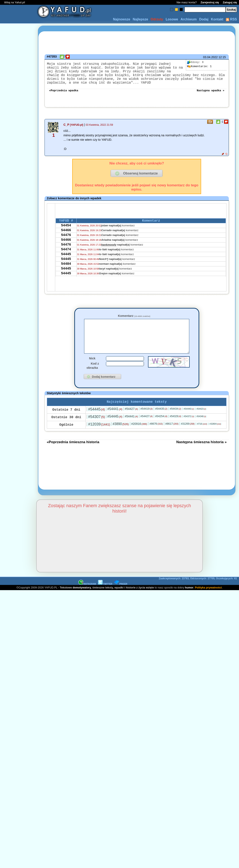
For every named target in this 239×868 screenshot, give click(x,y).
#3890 (121, 437)
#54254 (161, 429)
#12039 (99, 437)
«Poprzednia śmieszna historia (73, 455)
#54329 (176, 429)
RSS (231, 19)
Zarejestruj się (210, 2)
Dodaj (204, 19)
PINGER (121, 597)
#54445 (96, 422)
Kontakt (217, 19)
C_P (66, 130)
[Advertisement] (18, 384)
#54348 (201, 429)
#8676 (156, 437)
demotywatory (82, 600)
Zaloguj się (230, 2)
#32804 (215, 437)
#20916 (139, 437)
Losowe (172, 19)
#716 (202, 437)
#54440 (189, 422)
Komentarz (134, 322)
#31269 (188, 437)
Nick (92, 370)
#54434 (176, 422)
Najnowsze (122, 19)
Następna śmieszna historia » (202, 455)
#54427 (131, 422)
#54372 (189, 429)
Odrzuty (157, 19)
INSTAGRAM (87, 597)
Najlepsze (140, 19)
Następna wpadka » (211, 96)
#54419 (147, 422)
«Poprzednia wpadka (63, 96)
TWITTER (105, 597)
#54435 (161, 422)
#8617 (172, 437)
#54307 (96, 430)
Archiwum (189, 19)
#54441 (115, 422)
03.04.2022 (210, 57)
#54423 (201, 422)
